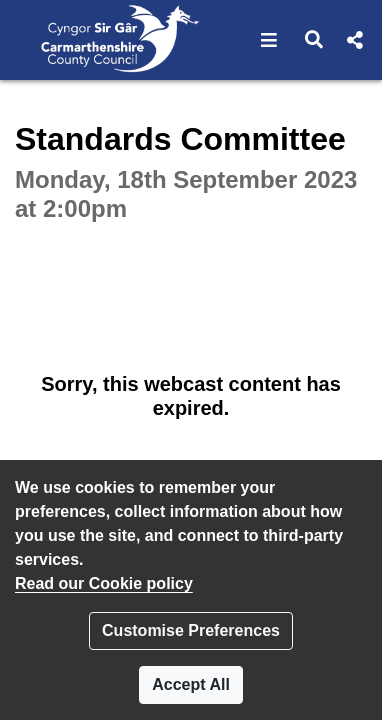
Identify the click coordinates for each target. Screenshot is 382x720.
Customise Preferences (191, 630)
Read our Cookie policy (104, 583)
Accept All (191, 684)
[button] (269, 40)
